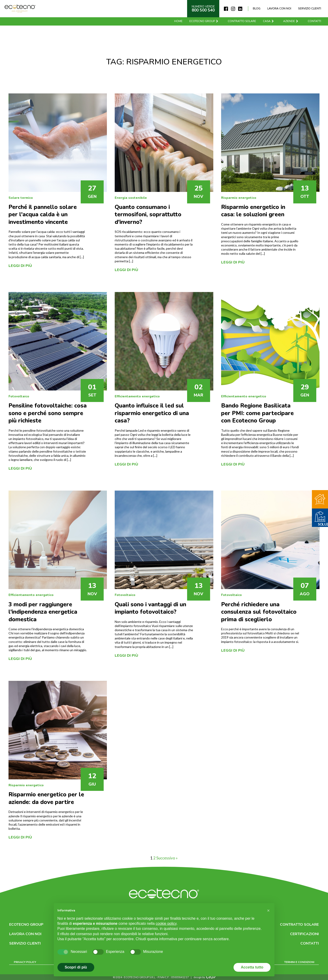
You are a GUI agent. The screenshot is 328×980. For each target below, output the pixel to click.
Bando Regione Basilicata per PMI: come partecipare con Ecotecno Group (257, 413)
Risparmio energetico (239, 198)
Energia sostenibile (131, 198)
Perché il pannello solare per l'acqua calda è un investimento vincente (43, 215)
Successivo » (167, 858)
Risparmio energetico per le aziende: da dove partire (46, 798)
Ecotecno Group (204, 21)
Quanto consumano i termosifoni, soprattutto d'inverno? (148, 215)
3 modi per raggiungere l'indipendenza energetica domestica (43, 612)
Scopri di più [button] (76, 967)
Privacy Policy (25, 962)
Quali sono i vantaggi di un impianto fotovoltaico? (150, 608)
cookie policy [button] (166, 924)
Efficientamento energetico (137, 396)
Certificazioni (304, 934)
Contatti (314, 21)
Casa (269, 21)
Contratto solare (242, 21)
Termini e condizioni (299, 962)
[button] (268, 911)
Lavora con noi (279, 9)
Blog (257, 9)
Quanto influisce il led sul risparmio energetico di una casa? (152, 413)
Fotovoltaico (19, 396)
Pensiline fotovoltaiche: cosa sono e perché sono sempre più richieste (48, 413)
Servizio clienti (310, 9)
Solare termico (21, 198)
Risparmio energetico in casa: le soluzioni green (253, 211)
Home (178, 21)
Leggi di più (20, 266)
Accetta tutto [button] (252, 967)
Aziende (291, 21)
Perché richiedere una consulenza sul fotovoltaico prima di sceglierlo (259, 612)
